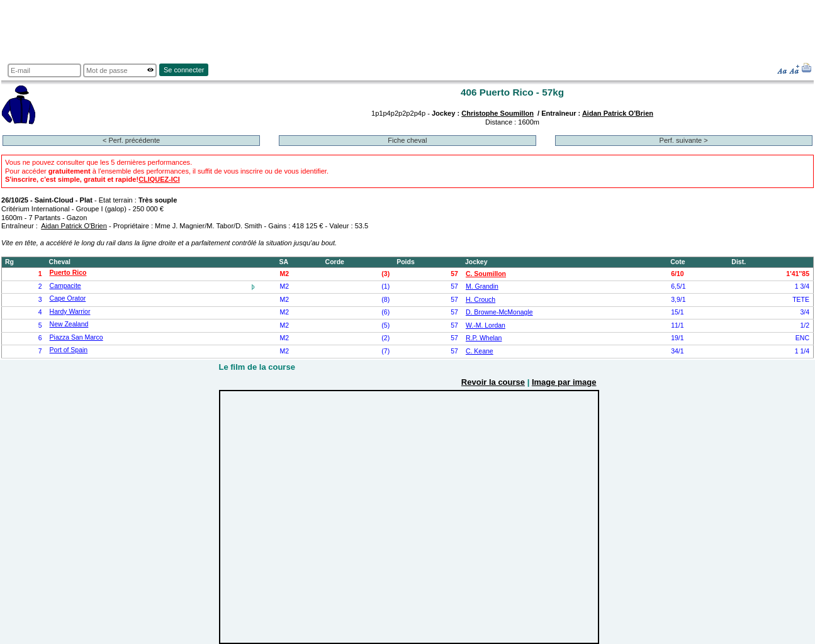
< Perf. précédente (131, 140)
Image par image (564, 382)
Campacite (65, 286)
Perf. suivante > (684, 140)
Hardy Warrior (70, 312)
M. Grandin (482, 286)
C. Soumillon (486, 274)
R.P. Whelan (484, 338)
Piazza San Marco (76, 337)
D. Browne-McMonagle (499, 312)
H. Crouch (481, 300)
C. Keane (480, 351)
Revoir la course (493, 382)
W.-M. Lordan (486, 325)
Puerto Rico (68, 273)
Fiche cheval (407, 140)
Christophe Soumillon (497, 113)
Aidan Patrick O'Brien (618, 113)
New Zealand (69, 324)
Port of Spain (69, 350)
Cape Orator (68, 298)
